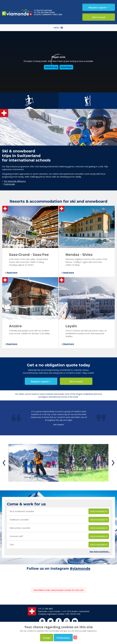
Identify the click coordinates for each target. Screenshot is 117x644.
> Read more (11, 273)
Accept (47, 638)
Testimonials (9, 184)
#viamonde (80, 568)
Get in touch (99, 17)
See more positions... (100, 552)
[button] (57, 28)
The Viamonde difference (15, 181)
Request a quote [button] (98, 7)
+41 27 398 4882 (45, 609)
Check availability (99, 511)
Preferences (63, 638)
